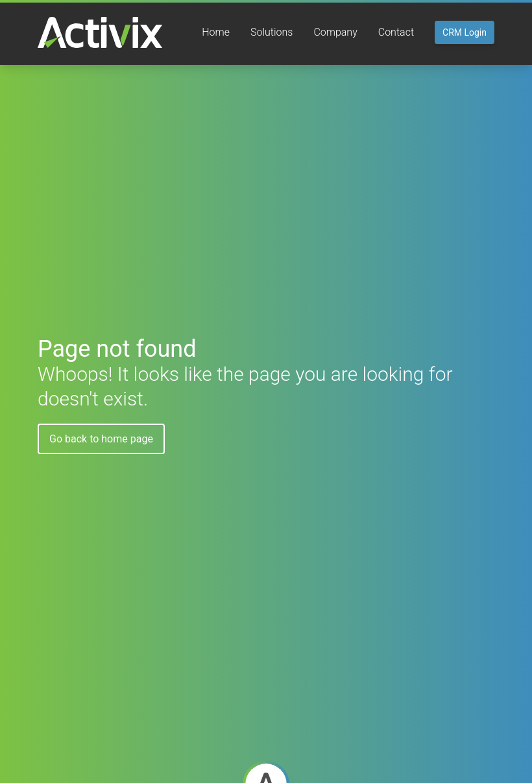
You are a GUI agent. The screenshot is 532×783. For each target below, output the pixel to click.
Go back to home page (101, 439)
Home (216, 32)
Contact (396, 32)
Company (335, 32)
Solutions (272, 32)
